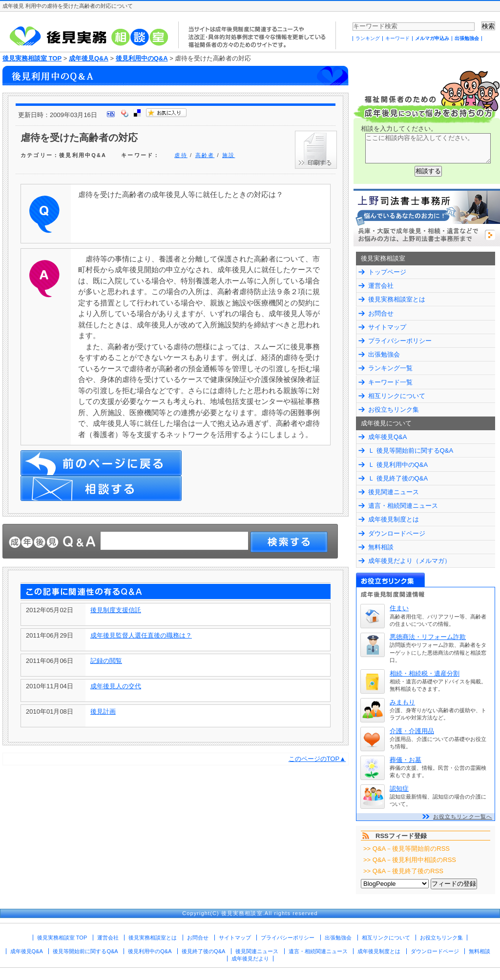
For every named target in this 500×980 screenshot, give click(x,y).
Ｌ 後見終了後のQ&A (398, 478)
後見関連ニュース (394, 492)
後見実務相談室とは (397, 299)
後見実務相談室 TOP (32, 58)
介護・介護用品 (412, 731)
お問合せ (381, 313)
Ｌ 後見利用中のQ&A (398, 465)
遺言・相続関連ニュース (403, 506)
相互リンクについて (397, 396)
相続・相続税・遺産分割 (425, 673)
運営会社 (381, 286)
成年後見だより (250, 959)
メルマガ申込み (432, 38)
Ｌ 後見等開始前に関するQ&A (411, 450)
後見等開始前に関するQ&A (85, 951)
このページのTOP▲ (317, 759)
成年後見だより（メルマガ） (409, 561)
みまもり (402, 702)
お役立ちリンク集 (394, 410)
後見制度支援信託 (116, 610)
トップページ (387, 272)
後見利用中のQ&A (142, 58)
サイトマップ (387, 327)
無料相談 (381, 547)
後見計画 (103, 711)
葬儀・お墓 (406, 760)
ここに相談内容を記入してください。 (428, 148)
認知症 (399, 789)
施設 (229, 155)
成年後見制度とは (394, 519)
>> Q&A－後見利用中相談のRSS (410, 860)
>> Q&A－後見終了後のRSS (403, 871)
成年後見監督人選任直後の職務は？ (141, 635)
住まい (399, 608)
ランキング (368, 38)
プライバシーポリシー (400, 341)
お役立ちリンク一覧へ (463, 817)
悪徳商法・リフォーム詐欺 (428, 637)
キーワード (397, 38)
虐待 (181, 155)
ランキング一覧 (390, 368)
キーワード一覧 (390, 382)
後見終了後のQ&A (203, 951)
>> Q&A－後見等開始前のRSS (406, 849)
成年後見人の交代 (116, 686)
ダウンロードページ (397, 533)
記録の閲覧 (106, 661)
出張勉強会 (467, 38)
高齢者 (205, 155)
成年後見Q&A (89, 58)
